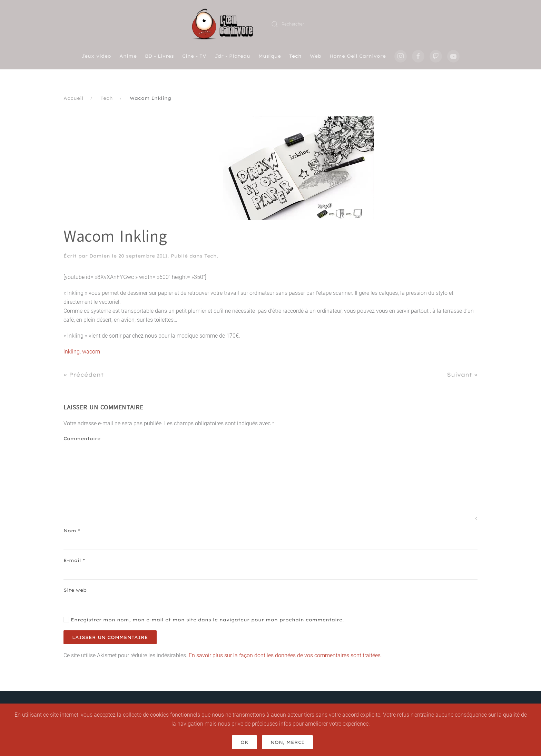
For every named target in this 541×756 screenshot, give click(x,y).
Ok (244, 742)
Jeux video (96, 56)
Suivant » (462, 375)
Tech (295, 56)
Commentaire (82, 438)
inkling (72, 352)
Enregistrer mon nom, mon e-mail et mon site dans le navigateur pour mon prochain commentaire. (204, 620)
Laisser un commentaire (110, 637)
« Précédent (83, 375)
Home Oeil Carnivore (358, 56)
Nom (72, 531)
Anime (128, 56)
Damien (100, 256)
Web (316, 56)
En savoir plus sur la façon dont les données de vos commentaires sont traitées (285, 655)
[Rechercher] (309, 24)
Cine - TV (194, 56)
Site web (75, 590)
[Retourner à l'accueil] (225, 24)
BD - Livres (159, 56)
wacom (91, 352)
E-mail (74, 560)
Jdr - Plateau (232, 56)
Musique (270, 56)
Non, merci (287, 742)
